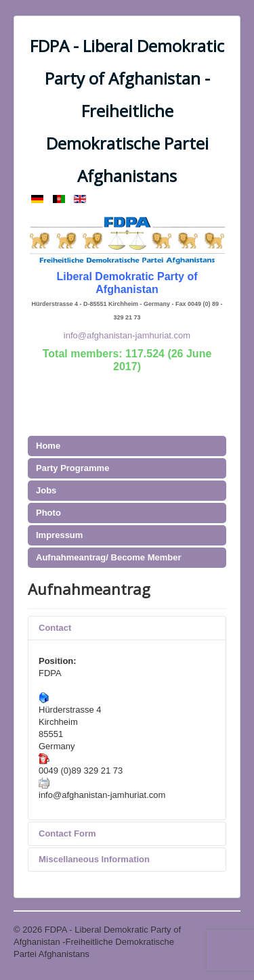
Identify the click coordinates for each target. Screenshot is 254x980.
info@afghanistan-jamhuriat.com (127, 335)
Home (48, 446)
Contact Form (67, 833)
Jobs (46, 490)
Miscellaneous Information (94, 859)
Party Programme (72, 468)
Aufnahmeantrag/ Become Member (109, 557)
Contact (55, 628)
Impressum (59, 535)
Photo (48, 513)
